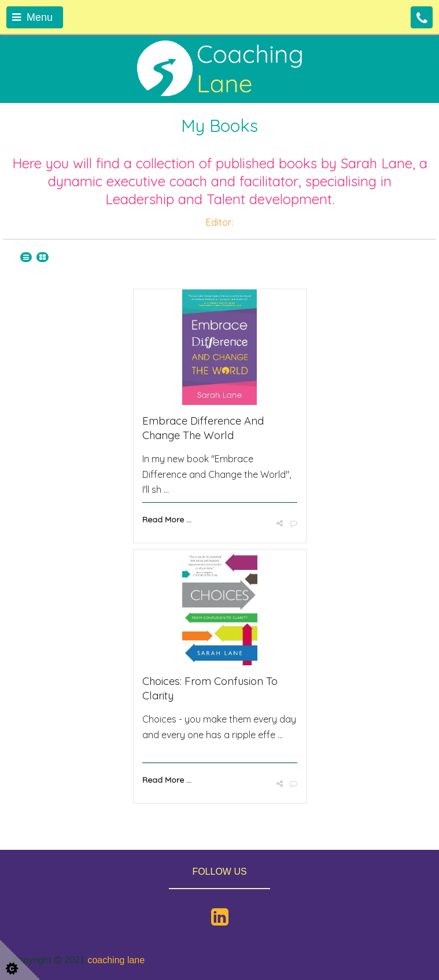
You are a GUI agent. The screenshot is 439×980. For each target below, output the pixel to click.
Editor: (219, 222)
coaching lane (116, 960)
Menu (32, 17)
